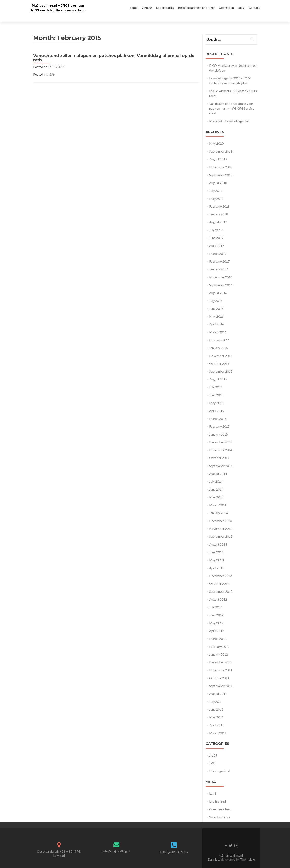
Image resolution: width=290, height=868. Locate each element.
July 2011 (216, 694)
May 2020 (216, 136)
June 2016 (216, 301)
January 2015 (219, 427)
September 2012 (221, 584)
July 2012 (216, 600)
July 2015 (216, 380)
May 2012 (216, 616)
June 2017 (216, 231)
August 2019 (218, 152)
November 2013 (221, 521)
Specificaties (165, 8)
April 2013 (217, 561)
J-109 (51, 67)
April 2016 (217, 317)
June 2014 (216, 482)
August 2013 (218, 537)
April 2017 (217, 239)
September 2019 (221, 144)
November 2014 (221, 443)
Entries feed (217, 794)
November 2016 (221, 270)
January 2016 (219, 341)
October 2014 (219, 451)
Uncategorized (220, 764)
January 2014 (219, 506)
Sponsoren (227, 8)
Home (133, 8)
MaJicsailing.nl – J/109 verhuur (58, 6)
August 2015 (218, 372)
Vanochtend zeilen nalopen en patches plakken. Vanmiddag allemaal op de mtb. (114, 51)
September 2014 (221, 459)
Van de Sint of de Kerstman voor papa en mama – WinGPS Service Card (232, 101)
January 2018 (219, 207)
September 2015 (221, 364)
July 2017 (216, 223)
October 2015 (219, 356)
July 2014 (216, 474)
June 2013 (216, 545)
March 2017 (218, 246)
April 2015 (217, 404)
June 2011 (216, 702)
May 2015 (216, 396)
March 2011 (218, 726)
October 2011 (219, 671)
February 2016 (219, 333)
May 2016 (216, 309)
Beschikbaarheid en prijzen (197, 8)
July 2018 (216, 183)
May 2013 (216, 553)
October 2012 (219, 576)
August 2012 (218, 592)
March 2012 (218, 632)
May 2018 (216, 191)
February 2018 (219, 199)
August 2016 (218, 286)
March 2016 (218, 325)
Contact (254, 8)
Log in (213, 786)
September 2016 (221, 278)
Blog (241, 8)
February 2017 (219, 254)
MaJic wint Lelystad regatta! (229, 114)
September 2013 (221, 529)
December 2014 (221, 435)
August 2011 (218, 687)
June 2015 (216, 388)
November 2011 (221, 663)
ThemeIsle (248, 852)
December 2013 (221, 514)
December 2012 (221, 569)
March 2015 (218, 411)
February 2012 (219, 639)
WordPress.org (220, 810)
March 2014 (218, 498)
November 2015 (221, 349)
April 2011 (217, 718)
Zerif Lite (214, 852)
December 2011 (221, 655)
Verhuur (147, 8)
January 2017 (219, 262)
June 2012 (216, 608)
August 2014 (218, 466)
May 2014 (216, 490)
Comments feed (220, 802)
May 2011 (216, 710)
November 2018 (221, 160)
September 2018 (221, 168)
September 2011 (221, 679)
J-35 (212, 756)
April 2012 (217, 624)
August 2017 (218, 215)
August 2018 (218, 176)
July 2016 (216, 294)
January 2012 (219, 647)
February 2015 (219, 419)
